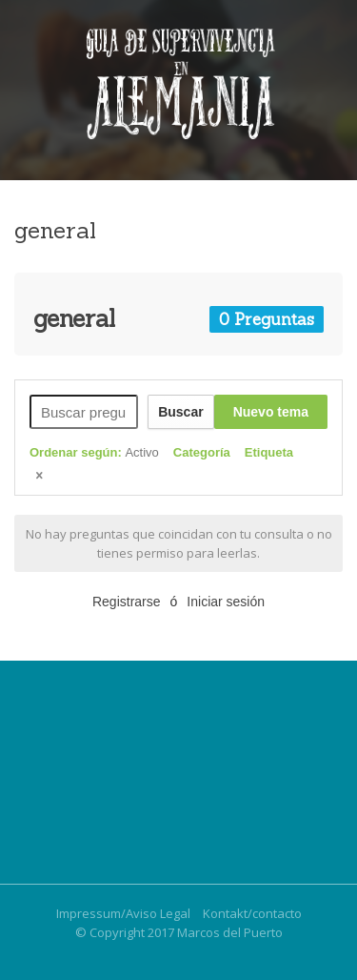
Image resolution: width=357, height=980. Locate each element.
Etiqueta (269, 452)
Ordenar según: (94, 452)
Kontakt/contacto (252, 913)
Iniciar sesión (226, 602)
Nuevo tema (271, 412)
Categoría (202, 452)
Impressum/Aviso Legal (123, 913)
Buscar (180, 412)
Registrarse (127, 602)
